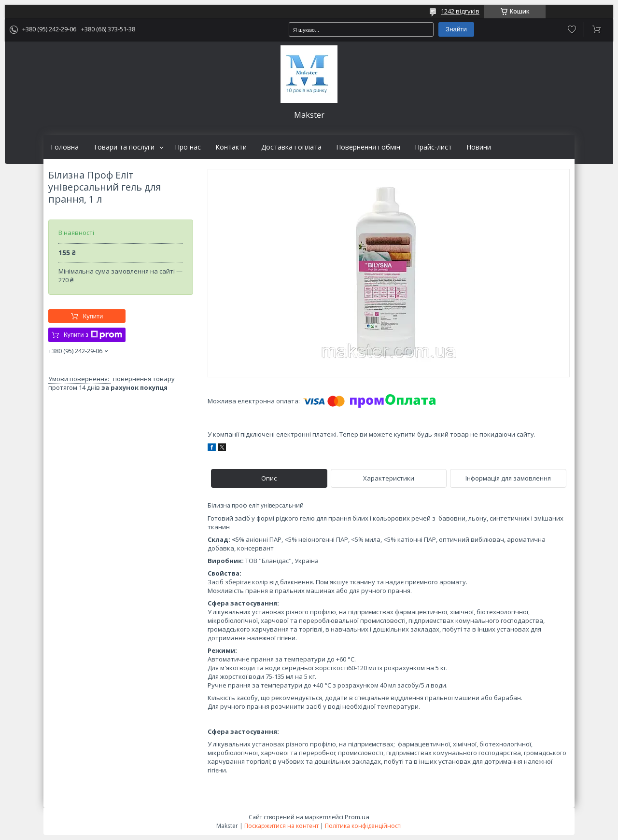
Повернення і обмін (368, 147)
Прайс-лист (433, 147)
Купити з (93, 335)
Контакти (231, 147)
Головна (65, 147)
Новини (479, 147)
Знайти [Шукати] (456, 29)
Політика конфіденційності (363, 826)
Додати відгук (572, 29)
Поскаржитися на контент (281, 826)
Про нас (188, 147)
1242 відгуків (460, 11)
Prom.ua (357, 817)
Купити (93, 316)
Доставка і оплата (291, 147)
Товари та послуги (124, 147)
